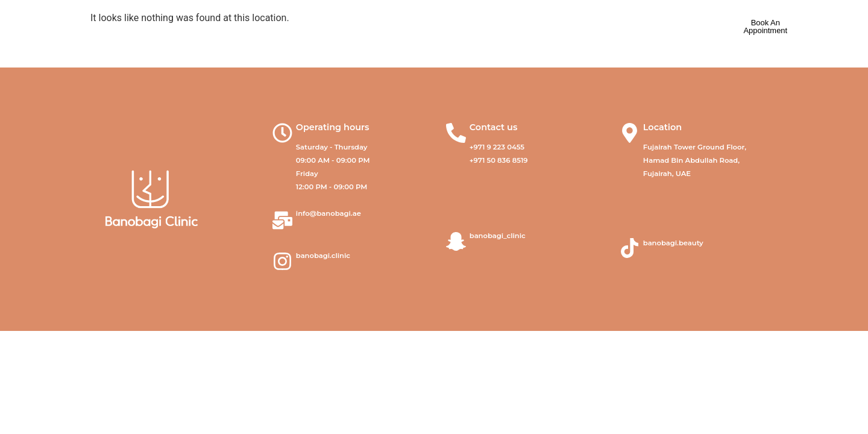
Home (220, 27)
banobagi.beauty (673, 243)
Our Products (470, 27)
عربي (658, 27)
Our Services (379, 27)
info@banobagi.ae (329, 213)
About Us (292, 27)
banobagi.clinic (323, 256)
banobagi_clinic (498, 236)
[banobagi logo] (111, 27)
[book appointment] (766, 27)
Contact (551, 27)
